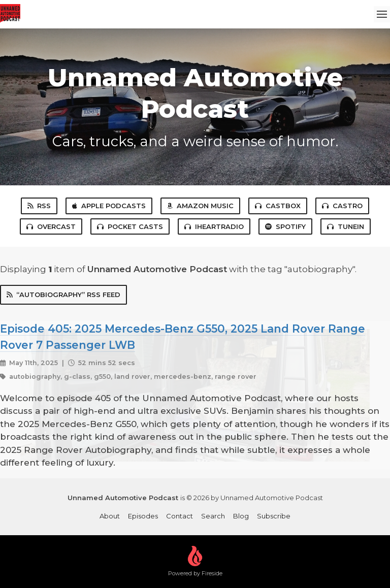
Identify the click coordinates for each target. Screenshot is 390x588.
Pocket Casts (130, 226)
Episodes (143, 516)
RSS (39, 206)
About (110, 516)
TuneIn (346, 226)
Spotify (285, 226)
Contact (180, 516)
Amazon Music (200, 206)
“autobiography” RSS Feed (63, 295)
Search (213, 516)
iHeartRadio (214, 226)
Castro (342, 206)
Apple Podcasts (109, 206)
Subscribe (274, 516)
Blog (241, 516)
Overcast (51, 226)
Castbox (278, 206)
